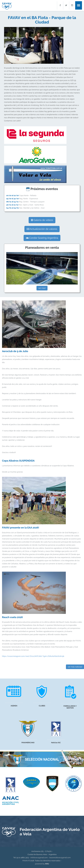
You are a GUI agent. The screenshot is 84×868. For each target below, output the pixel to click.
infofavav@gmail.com (39, 858)
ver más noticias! (75, 667)
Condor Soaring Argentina (42, 238)
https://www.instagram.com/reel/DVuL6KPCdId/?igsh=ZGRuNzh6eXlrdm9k (33, 656)
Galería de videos (42, 220)
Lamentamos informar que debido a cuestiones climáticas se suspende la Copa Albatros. (42, 465)
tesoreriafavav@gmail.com (60, 858)
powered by (42, 864)
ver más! (42, 288)
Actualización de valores (42, 229)
